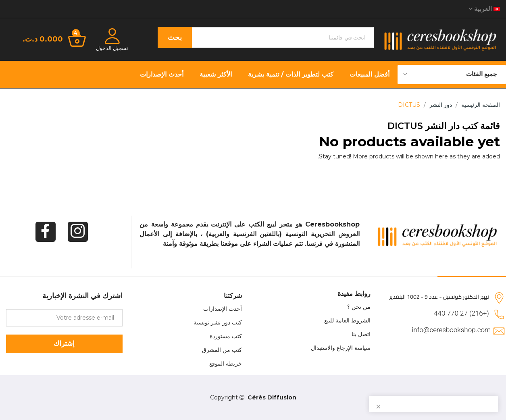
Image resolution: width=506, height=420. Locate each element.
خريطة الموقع (226, 364)
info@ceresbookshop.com (451, 330)
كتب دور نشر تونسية (218, 322)
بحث (175, 37)
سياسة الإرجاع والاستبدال (341, 348)
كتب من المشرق (222, 350)
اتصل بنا (361, 334)
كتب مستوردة (226, 336)
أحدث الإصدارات (223, 309)
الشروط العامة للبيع (347, 320)
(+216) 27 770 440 (461, 313)
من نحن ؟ (359, 307)
